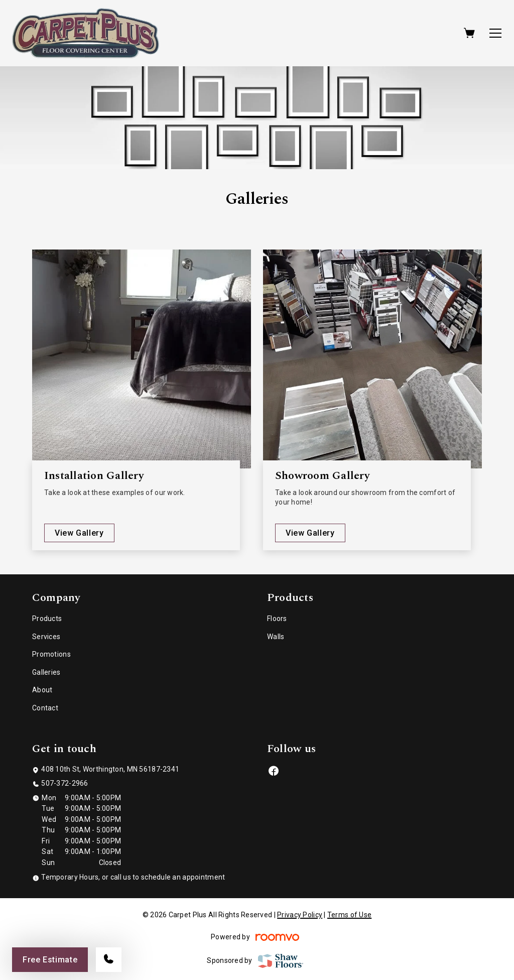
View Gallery (79, 533)
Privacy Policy (300, 915)
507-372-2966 (65, 783)
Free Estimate (50, 960)
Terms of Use (349, 915)
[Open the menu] (495, 33)
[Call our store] (109, 960)
